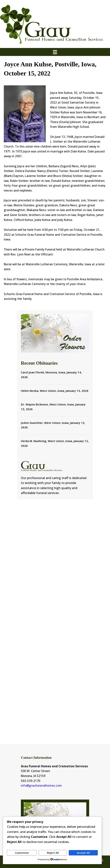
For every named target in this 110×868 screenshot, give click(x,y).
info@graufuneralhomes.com (41, 786)
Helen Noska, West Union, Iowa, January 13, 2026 (55, 391)
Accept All (83, 853)
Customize (22, 853)
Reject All (53, 853)
